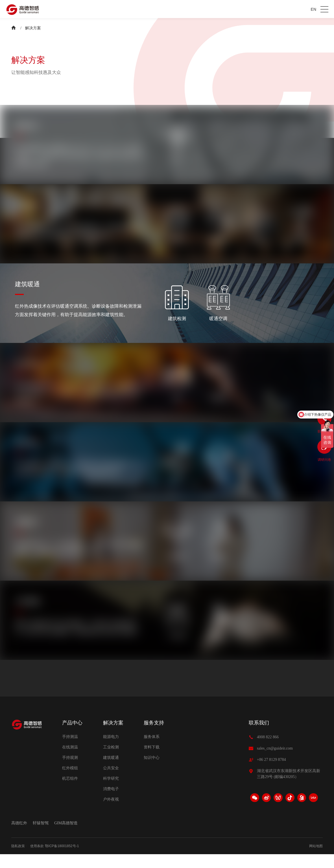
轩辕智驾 (41, 837)
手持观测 (70, 771)
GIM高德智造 (66, 837)
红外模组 (70, 782)
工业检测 (111, 761)
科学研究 (111, 792)
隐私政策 (18, 860)
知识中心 (152, 771)
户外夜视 (111, 813)
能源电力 (111, 750)
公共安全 (111, 782)
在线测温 (70, 761)
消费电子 (111, 802)
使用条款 (37, 860)
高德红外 (19, 837)
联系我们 (259, 736)
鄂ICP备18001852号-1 (62, 860)
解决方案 (33, 28)
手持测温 (70, 750)
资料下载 (152, 761)
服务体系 (152, 750)
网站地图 (316, 860)
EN (314, 9)
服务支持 (154, 736)
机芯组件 (70, 792)
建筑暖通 (111, 771)
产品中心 (72, 736)
